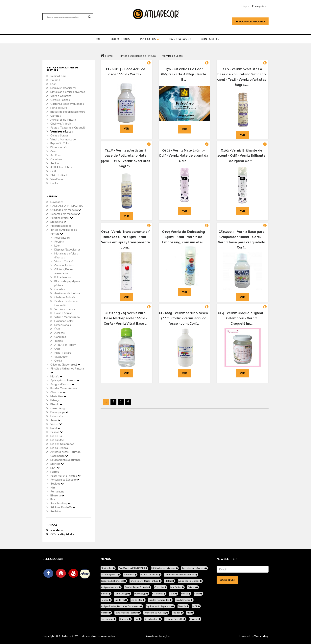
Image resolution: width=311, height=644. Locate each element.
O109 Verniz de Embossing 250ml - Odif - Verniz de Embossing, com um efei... (183, 237)
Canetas (56, 116)
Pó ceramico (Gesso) (65, 479)
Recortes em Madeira (65, 214)
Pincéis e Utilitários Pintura (67, 370)
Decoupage (59, 412)
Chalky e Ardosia (61, 123)
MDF (55, 468)
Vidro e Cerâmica (61, 96)
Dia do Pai (56, 436)
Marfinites (58, 396)
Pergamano (57, 491)
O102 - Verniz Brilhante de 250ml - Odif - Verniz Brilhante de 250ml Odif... (241, 156)
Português (258, 6)
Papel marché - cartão (65, 476)
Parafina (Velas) (62, 218)
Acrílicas (56, 155)
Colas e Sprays (59, 135)
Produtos (150, 39)
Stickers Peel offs (63, 507)
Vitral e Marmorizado (63, 139)
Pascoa (57, 432)
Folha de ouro (59, 108)
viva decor (57, 530)
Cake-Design (58, 408)
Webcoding (261, 636)
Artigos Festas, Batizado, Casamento (66, 454)
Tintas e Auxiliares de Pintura (64, 232)
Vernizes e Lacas (62, 131)
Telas (55, 420)
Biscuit (56, 404)
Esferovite (57, 416)
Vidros (56, 424)
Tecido (55, 163)
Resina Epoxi (58, 76)
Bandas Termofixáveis (64, 388)
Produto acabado (61, 226)
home (96, 39)
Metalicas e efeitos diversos (68, 92)
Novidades (57, 202)
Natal (55, 428)
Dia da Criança (59, 448)
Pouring (55, 80)
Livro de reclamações (158, 636)
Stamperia (58, 222)
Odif (53, 171)
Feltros (55, 472)
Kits (53, 487)
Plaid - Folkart (59, 175)
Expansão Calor (60, 143)
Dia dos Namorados (62, 444)
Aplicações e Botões (65, 380)
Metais (56, 376)
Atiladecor (65, 636)
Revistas (56, 511)
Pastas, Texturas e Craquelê (68, 127)
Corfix (54, 183)
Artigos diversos (62, 384)
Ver (126, 129)
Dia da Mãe (57, 440)
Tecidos (57, 483)
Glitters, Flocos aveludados (67, 104)
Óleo (53, 151)
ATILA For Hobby (61, 167)
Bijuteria (57, 495)
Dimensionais (59, 147)
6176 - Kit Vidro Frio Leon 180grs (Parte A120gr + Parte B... (183, 74)
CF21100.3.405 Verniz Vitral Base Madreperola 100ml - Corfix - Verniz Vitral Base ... (126, 318)
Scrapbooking (60, 503)
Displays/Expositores (63, 88)
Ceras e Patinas (60, 100)
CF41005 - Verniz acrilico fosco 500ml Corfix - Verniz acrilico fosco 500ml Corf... (183, 318)
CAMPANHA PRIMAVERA (67, 206)
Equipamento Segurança (65, 460)
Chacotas (58, 392)
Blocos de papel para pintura (68, 112)
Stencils (57, 464)
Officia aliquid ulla (62, 534)
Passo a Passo (180, 39)
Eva (53, 499)
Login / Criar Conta (250, 22)
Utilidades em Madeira (66, 210)
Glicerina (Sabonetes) (65, 364)
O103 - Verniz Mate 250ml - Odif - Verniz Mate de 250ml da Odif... (184, 156)
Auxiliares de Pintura (63, 119)
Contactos (210, 39)
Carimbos (56, 159)
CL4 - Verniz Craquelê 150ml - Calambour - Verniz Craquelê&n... (241, 318)
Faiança (55, 400)
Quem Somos (120, 39)
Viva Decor (57, 179)
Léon (53, 84)
